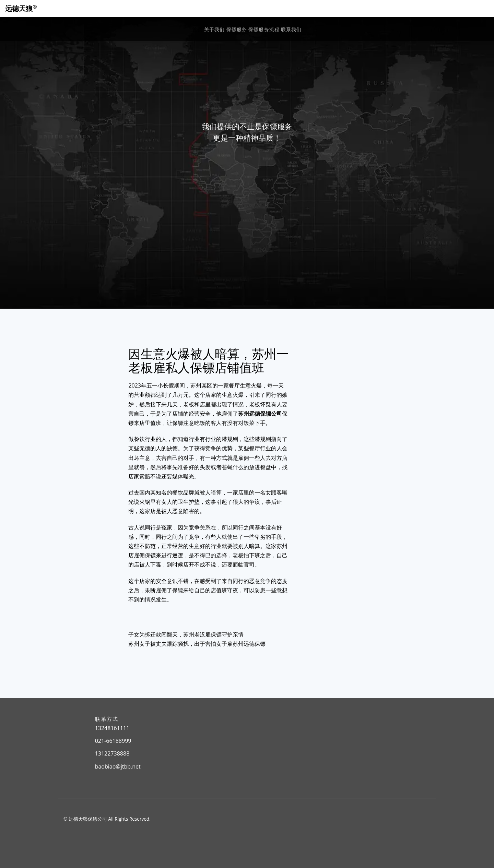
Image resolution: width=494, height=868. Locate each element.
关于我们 (214, 29)
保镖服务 (237, 29)
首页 (197, 29)
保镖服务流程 (264, 29)
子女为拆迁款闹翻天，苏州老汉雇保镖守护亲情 (186, 634)
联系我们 (291, 29)
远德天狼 (21, 8)
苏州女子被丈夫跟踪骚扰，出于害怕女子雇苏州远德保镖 (197, 644)
